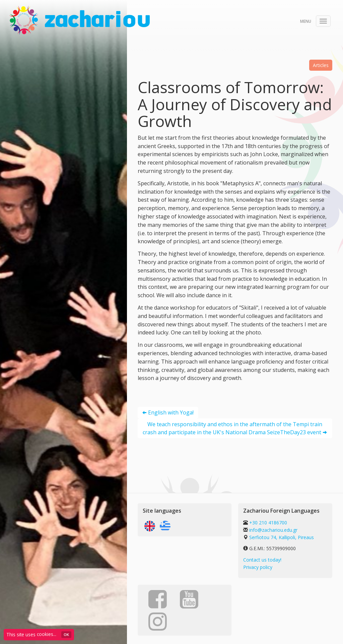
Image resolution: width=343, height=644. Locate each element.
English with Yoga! (171, 412)
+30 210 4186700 (267, 523)
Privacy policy (258, 567)
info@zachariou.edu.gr (273, 530)
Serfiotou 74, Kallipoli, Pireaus (282, 537)
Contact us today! (262, 560)
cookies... (47, 634)
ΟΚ (66, 634)
